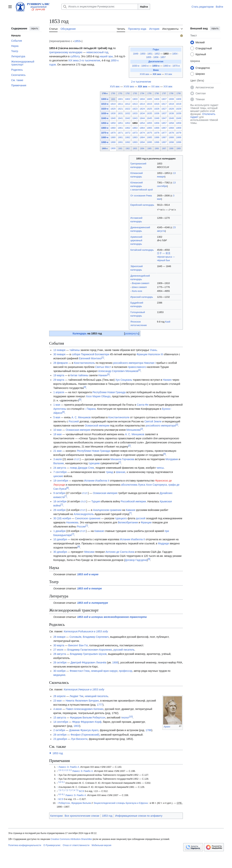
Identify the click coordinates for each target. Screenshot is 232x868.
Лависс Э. (64, 767)
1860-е (167, 66)
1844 (142, 118)
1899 (179, 142)
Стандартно (203, 68)
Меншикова (134, 430)
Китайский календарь (142, 250)
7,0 (60, 790)
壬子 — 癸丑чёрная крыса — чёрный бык (166, 257)
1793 (135, 93)
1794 (142, 93)
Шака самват (139, 287)
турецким (94, 463)
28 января (59, 637)
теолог (125, 718)
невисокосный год (97, 52)
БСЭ (81, 791)
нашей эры (106, 56)
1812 (128, 104)
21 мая (57, 451)
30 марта (59, 645)
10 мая (57, 430)
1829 (179, 109)
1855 (149, 57)
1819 (179, 104)
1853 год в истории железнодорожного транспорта (112, 617)
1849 (136, 54)
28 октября (60, 735)
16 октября (60, 501)
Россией (74, 421)
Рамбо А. (75, 767)
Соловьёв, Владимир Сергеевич (89, 637)
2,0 (60, 770)
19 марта (59, 375)
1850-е (156, 66)
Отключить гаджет (203, 115)
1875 (150, 133)
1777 (100, 705)
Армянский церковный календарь (136, 240)
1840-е (145, 66)
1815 (150, 104)
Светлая (201, 93)
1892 (128, 142)
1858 (171, 123)
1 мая (57, 405)
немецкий (97, 671)
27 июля (58, 650)
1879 (179, 133)
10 (131, 717)
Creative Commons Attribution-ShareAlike (71, 839)
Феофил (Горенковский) (85, 735)
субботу (75, 56)
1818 (171, 104)
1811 (120, 104)
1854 (175, 54)
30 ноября (59, 671)
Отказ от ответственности (76, 845)
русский (118, 650)
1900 (113, 148)
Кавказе (131, 510)
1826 (157, 109)
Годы (156, 49)
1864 (142, 128)
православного (137, 367)
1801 (120, 99)
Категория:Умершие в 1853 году (84, 689)
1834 (142, 113)
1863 (135, 128)
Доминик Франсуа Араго (84, 730)
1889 (179, 137)
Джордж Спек (86, 468)
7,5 (77, 790)
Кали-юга (137, 291)
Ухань (153, 350)
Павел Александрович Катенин (85, 709)
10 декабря (60, 539)
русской (141, 518)
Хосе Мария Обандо (98, 396)
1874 (142, 133)
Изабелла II (102, 481)
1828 (171, 109)
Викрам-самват (141, 283)
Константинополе (119, 417)
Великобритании (128, 522)
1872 (128, 133)
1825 (150, 109)
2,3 (70, 770)
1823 (135, 109)
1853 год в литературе (93, 603)
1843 (135, 118)
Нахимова (72, 522)
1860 (113, 128)
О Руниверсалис (52, 845)
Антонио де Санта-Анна (120, 552)
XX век (168, 74)
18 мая (57, 434)
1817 (164, 104)
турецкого (121, 518)
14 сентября (61, 722)
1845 (150, 118)
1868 (171, 128)
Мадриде (163, 543)
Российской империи (133, 501)
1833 (135, 113)
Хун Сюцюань (124, 380)
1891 (120, 142)
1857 (163, 57)
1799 (179, 93)
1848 (171, 118)
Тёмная (200, 99)
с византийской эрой (142, 190)
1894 (142, 142)
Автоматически (205, 87)
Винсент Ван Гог (78, 645)
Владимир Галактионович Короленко (90, 650)
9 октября (59, 493)
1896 (157, 142)
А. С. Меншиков (81, 417)
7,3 (70, 790)
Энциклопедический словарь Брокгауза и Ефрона (121, 803)
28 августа (60, 654)
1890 (113, 142)
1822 (128, 109)
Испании (89, 481)
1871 (120, 133)
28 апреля (59, 696)
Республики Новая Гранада (109, 392)
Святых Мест (103, 367)
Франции (142, 354)
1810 (113, 104)
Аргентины (60, 409)
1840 (113, 118)
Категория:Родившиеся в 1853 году (86, 631)
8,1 (63, 794)
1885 (150, 137)
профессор (125, 671)
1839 (179, 113)
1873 (135, 133)
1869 (179, 128)
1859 (179, 123)
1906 (157, 149)
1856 (156, 57)
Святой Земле (153, 421)
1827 (164, 109)
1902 (128, 149)
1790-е (105, 93)
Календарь (80, 333)
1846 (157, 118)
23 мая (57, 701)
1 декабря (59, 531)
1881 (120, 137)
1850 (143, 54)
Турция (96, 501)
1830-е (136, 66)
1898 (171, 142)
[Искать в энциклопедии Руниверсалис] (100, 7)
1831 (120, 113)
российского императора (128, 363)
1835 (150, 113)
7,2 (67, 790)
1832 (128, 113)
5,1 (63, 782)
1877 (164, 133)
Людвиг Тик (77, 696)
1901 (120, 149)
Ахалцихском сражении (107, 510)
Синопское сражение (88, 518)
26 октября (60, 662)
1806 (157, 99)
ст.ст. (77, 459)
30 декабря (60, 552)
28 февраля (61, 363)
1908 (171, 149)
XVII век (115, 86)
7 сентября (60, 472)
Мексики (89, 552)
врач (106, 671)
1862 (128, 128)
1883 (135, 137)
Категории (56, 816)
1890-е (105, 142)
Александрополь (84, 514)
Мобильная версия (101, 845)
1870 (113, 133)
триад (109, 472)
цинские (58, 476)
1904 (142, 149)
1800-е (105, 99)
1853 (77, 41)
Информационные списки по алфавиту (139, 816)
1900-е (105, 149)
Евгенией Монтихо (90, 358)
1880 (113, 137)
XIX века (73, 60)
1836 (157, 113)
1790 (113, 93)
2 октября (59, 730)
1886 (157, 137)
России (81, 527)
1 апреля (59, 392)
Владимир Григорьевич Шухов (88, 654)
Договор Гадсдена (136, 560)
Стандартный (204, 48)
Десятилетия (156, 62)
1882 (128, 137)
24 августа (60, 468)
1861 (120, 128)
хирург (114, 671)
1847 (164, 118)
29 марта (59, 380)
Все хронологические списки (82, 816)
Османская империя (78, 430)
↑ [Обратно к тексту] (57, 767)
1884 (142, 137)
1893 (135, 142)
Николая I (150, 363)
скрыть (34, 28)
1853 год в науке (88, 574)
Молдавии (172, 459)
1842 (128, 118)
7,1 (63, 790)
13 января (59, 350)
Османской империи (97, 426)
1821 (120, 109)
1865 (150, 128)
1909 (179, 149)
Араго (167, 727)
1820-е (105, 109)
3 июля (57, 459)
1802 (128, 99)
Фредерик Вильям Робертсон (88, 718)
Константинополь (84, 363)
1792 (128, 93)
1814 (142, 104)
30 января (59, 354)
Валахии (58, 463)
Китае (74, 375)
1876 (157, 133)
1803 (135, 99)
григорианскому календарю (66, 52)
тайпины (75, 350)
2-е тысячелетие (141, 82)
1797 (164, 93)
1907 (164, 149)
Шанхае (121, 472)
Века (156, 70)
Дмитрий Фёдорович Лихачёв (88, 662)
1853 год (58, 753)
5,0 (60, 782)
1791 (120, 93)
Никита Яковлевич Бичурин (82, 701)
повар (74, 468)
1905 (149, 149)
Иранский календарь (142, 297)
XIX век (157, 74)
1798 (171, 93)
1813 (135, 104)
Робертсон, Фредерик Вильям (75, 803)
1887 (164, 137)
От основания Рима (141, 196)
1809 (179, 99)
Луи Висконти (79, 739)
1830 (113, 113)
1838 (171, 113)
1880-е (105, 137)
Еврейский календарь (142, 205)
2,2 (67, 770)
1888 (171, 137)
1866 (157, 128)
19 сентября (61, 481)
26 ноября (59, 510)
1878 (171, 133)
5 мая (57, 417)
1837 (164, 113)
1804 (142, 99)
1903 (135, 149)
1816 (157, 104)
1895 (150, 142)
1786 (148, 730)
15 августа (60, 718)
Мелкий (200, 42)
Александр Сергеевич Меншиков (118, 371)
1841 (120, 118)
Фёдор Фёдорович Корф (87, 722)
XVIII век (144, 74)
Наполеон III (155, 354)
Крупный (201, 54)
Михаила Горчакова (122, 459)
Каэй (168, 322)
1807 (164, 99)
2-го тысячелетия (90, 60)
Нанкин (103, 375)
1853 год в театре (90, 588)
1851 (150, 54)
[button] (50, 753)
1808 (171, 99)
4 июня (57, 709)
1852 (158, 54)
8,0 (60, 794)
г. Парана (90, 409)
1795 (149, 93)
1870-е (176, 66)
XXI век (168, 86)
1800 (113, 99)
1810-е (105, 104)
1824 (142, 109)
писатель (129, 650)
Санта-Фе (143, 405)
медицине (59, 675)
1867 (164, 128)
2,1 (63, 770)
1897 (164, 142)
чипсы (160, 468)
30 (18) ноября (62, 518)
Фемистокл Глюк (80, 671)
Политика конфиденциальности (25, 845)
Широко (200, 74)
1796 (157, 93)
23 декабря (60, 739)
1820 (113, 109)
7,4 (74, 790)
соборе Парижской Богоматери (90, 354)
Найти (144, 7)
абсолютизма (129, 485)
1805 (150, 99)
